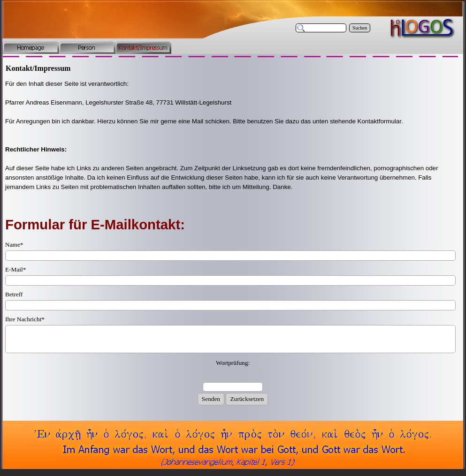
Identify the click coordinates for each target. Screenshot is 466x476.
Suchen (360, 28)
